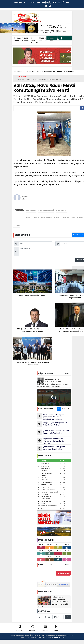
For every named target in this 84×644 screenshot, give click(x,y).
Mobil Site (20, 628)
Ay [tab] (69, 409)
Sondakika (33, 628)
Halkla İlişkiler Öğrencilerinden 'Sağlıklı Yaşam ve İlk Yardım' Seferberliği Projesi (53, 602)
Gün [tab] (59, 409)
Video (56, 628)
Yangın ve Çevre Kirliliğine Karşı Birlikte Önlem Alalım (52, 424)
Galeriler (45, 628)
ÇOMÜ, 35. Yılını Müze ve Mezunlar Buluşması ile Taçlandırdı (53, 432)
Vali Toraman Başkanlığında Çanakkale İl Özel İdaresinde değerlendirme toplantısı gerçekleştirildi (51, 417)
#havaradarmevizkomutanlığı (39, 218)
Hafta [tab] (64, 409)
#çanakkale (31, 210)
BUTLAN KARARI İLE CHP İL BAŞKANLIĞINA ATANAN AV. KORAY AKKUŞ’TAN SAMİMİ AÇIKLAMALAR (53, 384)
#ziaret (57, 218)
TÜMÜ (67, 374)
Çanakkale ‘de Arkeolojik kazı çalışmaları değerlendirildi (51, 448)
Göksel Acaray (52, 379)
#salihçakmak (69, 218)
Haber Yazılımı (59, 637)
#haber (17, 225)
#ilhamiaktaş (61, 210)
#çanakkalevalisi (46, 210)
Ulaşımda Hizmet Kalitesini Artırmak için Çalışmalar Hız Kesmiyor (50, 441)
